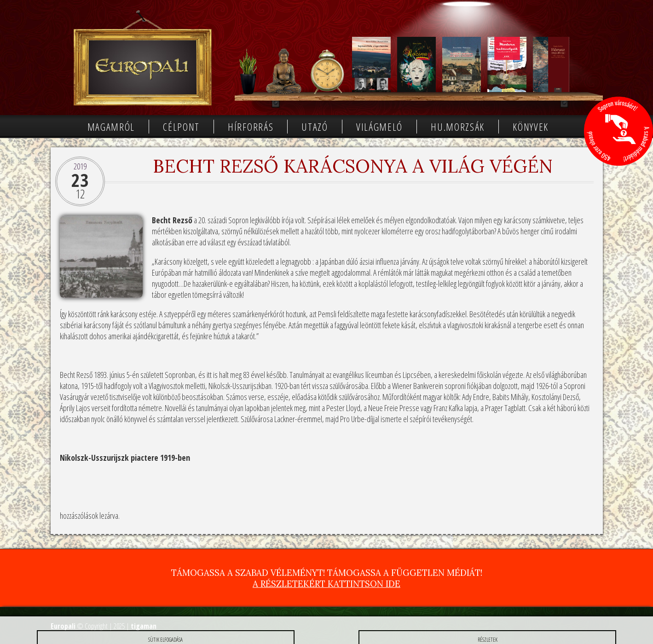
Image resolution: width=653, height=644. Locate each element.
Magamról (111, 127)
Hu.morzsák (458, 127)
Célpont (181, 127)
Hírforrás (251, 127)
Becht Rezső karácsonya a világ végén (353, 166)
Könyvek (531, 127)
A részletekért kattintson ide (326, 584)
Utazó (315, 127)
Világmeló (379, 127)
